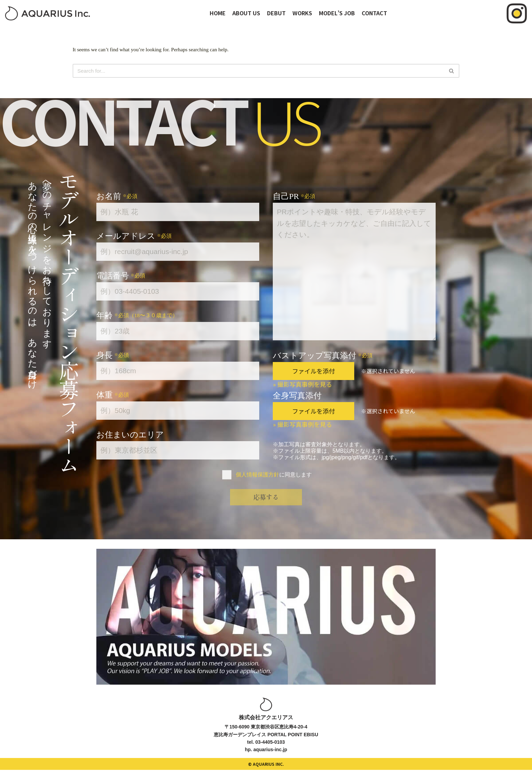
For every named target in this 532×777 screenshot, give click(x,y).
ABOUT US (246, 13)
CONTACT (374, 13)
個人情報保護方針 (258, 475)
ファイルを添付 (313, 372)
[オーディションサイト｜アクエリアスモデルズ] (47, 13)
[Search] (258, 71)
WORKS (302, 13)
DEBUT (276, 13)
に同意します (274, 475)
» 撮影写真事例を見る (302, 385)
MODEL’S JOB (337, 13)
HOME (218, 13)
